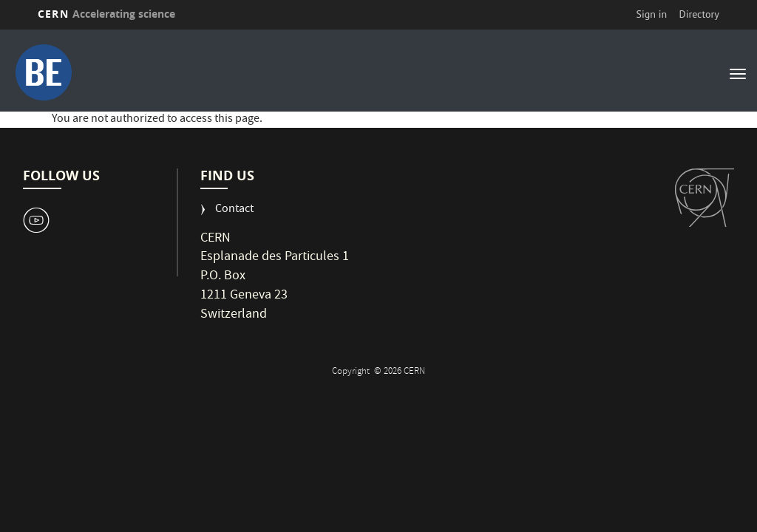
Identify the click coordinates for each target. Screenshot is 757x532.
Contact (234, 210)
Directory (699, 14)
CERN (106, 14)
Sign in (652, 14)
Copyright (352, 372)
